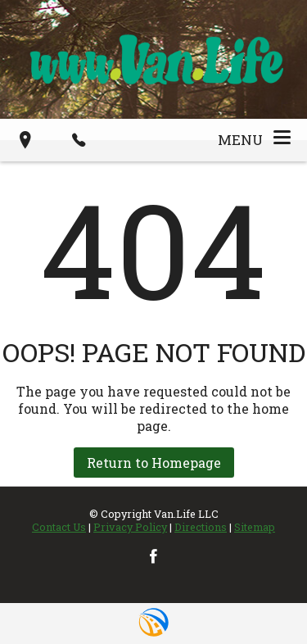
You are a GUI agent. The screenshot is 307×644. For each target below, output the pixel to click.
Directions (201, 527)
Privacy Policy (130, 527)
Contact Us (59, 527)
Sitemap (255, 527)
